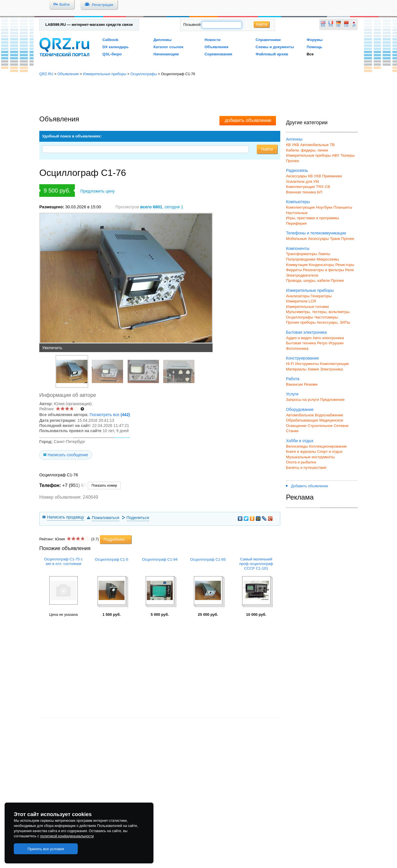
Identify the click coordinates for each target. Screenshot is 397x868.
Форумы (315, 40)
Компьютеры (298, 202)
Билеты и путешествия (306, 468)
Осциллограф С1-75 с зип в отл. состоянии (63, 561)
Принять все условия (46, 849)
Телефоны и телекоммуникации (316, 233)
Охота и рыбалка (301, 462)
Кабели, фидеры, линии (307, 150)
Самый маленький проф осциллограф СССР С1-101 (256, 564)
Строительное (320, 426)
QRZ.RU (46, 74)
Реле (349, 270)
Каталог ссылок (168, 47)
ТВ (332, 145)
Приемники (332, 176)
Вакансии (294, 384)
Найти (262, 24)
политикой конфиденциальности (67, 836)
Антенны (294, 139)
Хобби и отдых (300, 441)
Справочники (268, 40)
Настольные (297, 213)
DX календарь (116, 47)
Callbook (110, 40)
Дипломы (163, 40)
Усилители (295, 181)
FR (331, 26)
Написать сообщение (68, 455)
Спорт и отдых (330, 452)
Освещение (296, 426)
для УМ (312, 181)
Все (310, 54)
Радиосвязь (297, 170)
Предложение (332, 400)
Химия (313, 369)
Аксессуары (296, 176)
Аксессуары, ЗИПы (333, 322)
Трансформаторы (301, 254)
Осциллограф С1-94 (160, 559)
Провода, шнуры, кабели (308, 280)
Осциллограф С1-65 (208, 559)
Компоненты (298, 248)
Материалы (296, 369)
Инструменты (307, 364)
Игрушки (336, 343)
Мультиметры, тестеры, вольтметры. (318, 312)
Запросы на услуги (302, 400)
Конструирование (302, 358)
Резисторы (345, 265)
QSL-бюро (112, 54)
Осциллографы (144, 74)
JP (354, 26)
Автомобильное (300, 415)
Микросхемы (328, 259)
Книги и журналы (301, 452)
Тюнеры (348, 155)
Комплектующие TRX (305, 187)
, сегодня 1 (162, 207)
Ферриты (294, 270)
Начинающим (166, 54)
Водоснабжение (329, 415)
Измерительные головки (307, 307)
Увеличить (52, 348)
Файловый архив (272, 54)
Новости (213, 40)
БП (320, 192)
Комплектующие (300, 207)
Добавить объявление (307, 486)
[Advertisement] (198, 96)
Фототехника (297, 348)
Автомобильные (315, 145)
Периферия (296, 223)
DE (338, 26)
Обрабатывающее (302, 420)
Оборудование (300, 409)
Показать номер (104, 486)
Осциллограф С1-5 (112, 559)
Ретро (322, 343)
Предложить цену (98, 191)
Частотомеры (326, 317)
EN (323, 26)
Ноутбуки (324, 207)
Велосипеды (297, 446)
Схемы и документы (275, 47)
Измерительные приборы (105, 74)
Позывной (192, 25)
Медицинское (331, 420)
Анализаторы (298, 296)
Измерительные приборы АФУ (313, 155)
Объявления (216, 47)
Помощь (315, 47)
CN (346, 26)
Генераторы (321, 296)
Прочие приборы (301, 322)
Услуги (292, 394)
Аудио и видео (299, 338)
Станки (292, 431)
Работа (293, 379)
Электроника (331, 369)
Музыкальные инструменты (310, 457)
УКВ (296, 145)
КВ (288, 145)
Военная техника (301, 192)
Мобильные (296, 239)
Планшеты (343, 207)
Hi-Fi (290, 364)
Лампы (324, 254)
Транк (335, 239)
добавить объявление (248, 120)
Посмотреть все (110, 415)
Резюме (311, 384)
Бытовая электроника (306, 332)
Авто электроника (328, 338)
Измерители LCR (301, 301)
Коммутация (297, 265)
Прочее (293, 161)
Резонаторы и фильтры (323, 270)
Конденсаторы (322, 265)
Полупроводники (301, 259)
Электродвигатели (302, 275)
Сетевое (341, 426)
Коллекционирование (328, 446)
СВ (327, 187)
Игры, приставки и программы (313, 218)
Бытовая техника (301, 343)
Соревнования (218, 54)
